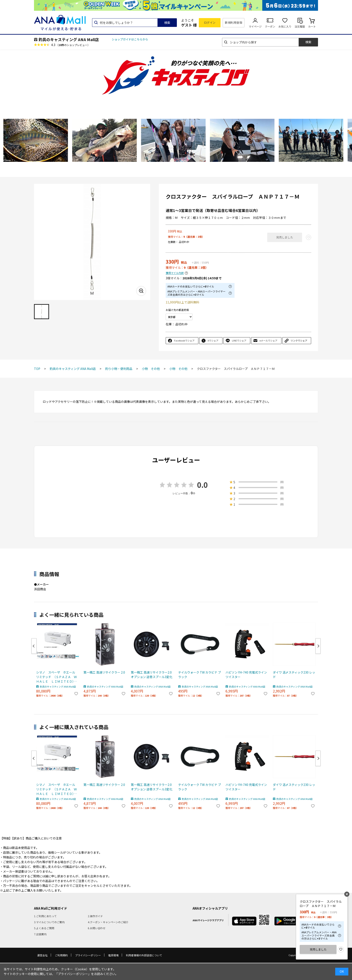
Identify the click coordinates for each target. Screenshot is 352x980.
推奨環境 (113, 955)
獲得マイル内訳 (175, 273)
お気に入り (285, 26)
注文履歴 (300, 26)
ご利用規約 (61, 955)
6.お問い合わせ (97, 928)
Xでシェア (213, 340)
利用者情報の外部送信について (144, 955)
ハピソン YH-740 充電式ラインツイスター (246, 675)
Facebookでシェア (184, 340)
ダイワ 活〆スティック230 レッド (294, 675)
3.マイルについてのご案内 (49, 922)
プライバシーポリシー (88, 955)
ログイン (210, 22)
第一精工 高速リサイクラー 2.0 (104, 672)
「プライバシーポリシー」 (73, 974)
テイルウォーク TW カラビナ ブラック (200, 675)
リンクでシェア (299, 340)
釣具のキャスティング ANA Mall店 (69, 39)
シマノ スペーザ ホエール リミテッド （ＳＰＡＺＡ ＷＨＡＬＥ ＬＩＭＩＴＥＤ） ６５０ (57, 677)
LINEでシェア (239, 340)
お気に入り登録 (341, 949)
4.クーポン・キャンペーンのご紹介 (108, 922)
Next (318, 646)
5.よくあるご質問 (44, 928)
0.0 (202, 485)
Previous (34, 646)
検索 (167, 23)
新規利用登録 (234, 22)
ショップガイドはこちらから (130, 39)
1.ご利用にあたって (45, 916)
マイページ (255, 26)
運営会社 (42, 955)
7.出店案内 (40, 934)
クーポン (270, 26)
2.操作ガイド (95, 916)
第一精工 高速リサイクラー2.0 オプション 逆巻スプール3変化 (152, 675)
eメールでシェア (268, 340)
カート (312, 26)
